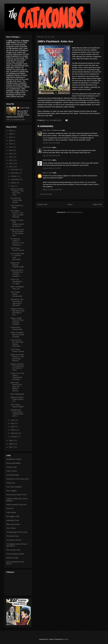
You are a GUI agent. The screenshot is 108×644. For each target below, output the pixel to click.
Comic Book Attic (13, 475)
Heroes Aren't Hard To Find (16, 495)
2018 (11, 140)
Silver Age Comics (13, 524)
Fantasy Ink (11, 483)
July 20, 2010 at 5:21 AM (51, 156)
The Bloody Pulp (13, 536)
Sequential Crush (13, 520)
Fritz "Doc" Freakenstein (52, 130)
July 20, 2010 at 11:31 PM (52, 168)
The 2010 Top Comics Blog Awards (16, 200)
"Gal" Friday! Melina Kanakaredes (16, 294)
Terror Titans (11, 528)
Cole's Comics (12, 471)
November (15, 173)
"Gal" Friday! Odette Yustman (17, 350)
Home (70, 204)
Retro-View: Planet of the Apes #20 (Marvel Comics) (16, 387)
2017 (11, 144)
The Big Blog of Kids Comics (17, 532)
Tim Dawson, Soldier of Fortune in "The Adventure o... (17, 242)
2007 (11, 447)
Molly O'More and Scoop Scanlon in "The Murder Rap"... (17, 233)
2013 (11, 157)
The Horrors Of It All (14, 540)
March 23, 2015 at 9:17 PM (52, 190)
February (15, 433)
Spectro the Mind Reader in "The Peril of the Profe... (17, 192)
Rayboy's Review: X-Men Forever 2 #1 (17, 399)
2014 (11, 154)
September (15, 179)
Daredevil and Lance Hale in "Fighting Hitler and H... (17, 413)
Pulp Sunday (11, 512)
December (15, 170)
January (14, 436)
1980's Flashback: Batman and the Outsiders (17, 335)
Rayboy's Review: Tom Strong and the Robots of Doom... (17, 367)
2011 (11, 163)
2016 (11, 147)
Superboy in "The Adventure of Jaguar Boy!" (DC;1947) (17, 302)
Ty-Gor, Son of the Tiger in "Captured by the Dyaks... (17, 376)
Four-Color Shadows (14, 487)
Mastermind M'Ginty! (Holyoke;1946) (17, 265)
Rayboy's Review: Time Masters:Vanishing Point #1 (17, 223)
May (13, 423)
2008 (11, 444)
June (13, 420)
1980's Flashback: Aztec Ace (17, 288)
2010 (11, 167)
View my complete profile (16, 120)
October (14, 176)
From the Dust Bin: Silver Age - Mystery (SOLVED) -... (17, 343)
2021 (11, 131)
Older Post (97, 204)
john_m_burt (48, 173)
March (13, 430)
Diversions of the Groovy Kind (17, 479)
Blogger (66, 639)
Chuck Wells (25, 108)
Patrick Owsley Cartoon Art (16, 505)
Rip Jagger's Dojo (13, 516)
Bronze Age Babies (13, 463)
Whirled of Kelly (12, 558)
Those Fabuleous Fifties (15, 554)
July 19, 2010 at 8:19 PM (51, 143)
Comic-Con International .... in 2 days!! (17, 281)
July (13, 186)
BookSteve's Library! (14, 459)
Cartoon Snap (12, 467)
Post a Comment (46, 194)
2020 (11, 134)
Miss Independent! (17, 394)
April (13, 427)
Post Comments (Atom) (74, 212)
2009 (11, 441)
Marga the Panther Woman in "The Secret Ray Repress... (17, 358)
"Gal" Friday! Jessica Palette (17, 406)
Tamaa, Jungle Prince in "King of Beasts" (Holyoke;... (17, 321)
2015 (11, 150)
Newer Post (42, 204)
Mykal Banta (47, 160)
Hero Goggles (12, 491)
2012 (11, 160)
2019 (11, 137)
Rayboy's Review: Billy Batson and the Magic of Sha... (17, 312)
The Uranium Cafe (13, 550)
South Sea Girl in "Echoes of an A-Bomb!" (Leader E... (17, 273)
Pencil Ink (10, 508)
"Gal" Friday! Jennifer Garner (17, 249)
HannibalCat (47, 147)
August (14, 183)
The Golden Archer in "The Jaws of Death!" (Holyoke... (17, 214)
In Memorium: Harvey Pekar (16, 328)
